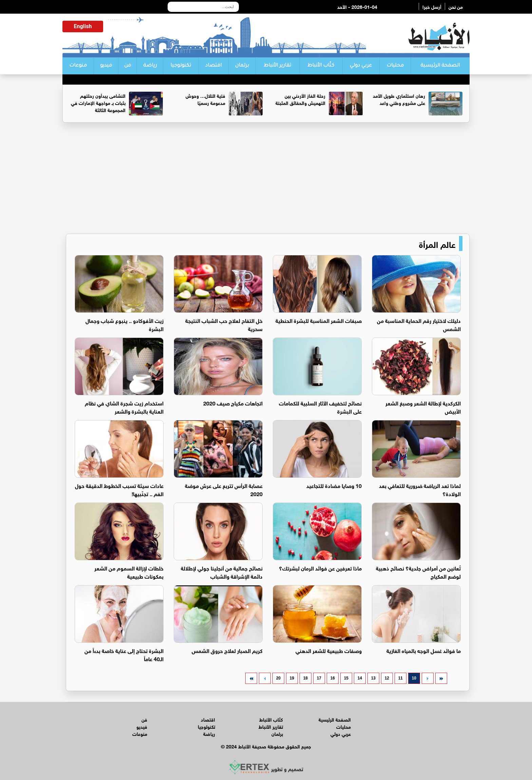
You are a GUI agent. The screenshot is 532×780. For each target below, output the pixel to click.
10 (414, 678)
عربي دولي (361, 66)
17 (319, 678)
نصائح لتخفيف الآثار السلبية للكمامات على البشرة (320, 407)
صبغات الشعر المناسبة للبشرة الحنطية (319, 320)
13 (373, 678)
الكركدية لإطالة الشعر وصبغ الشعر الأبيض (423, 407)
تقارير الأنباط (277, 66)
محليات (395, 66)
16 (333, 678)
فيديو (106, 66)
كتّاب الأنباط (321, 66)
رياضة (150, 66)
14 (360, 678)
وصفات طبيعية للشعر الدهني (329, 650)
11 (401, 678)
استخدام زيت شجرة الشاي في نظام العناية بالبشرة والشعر (124, 407)
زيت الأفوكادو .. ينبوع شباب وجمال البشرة (125, 324)
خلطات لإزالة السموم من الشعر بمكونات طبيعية (129, 572)
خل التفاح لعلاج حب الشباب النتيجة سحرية (224, 324)
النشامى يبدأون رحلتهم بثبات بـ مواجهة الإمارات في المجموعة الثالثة (98, 102)
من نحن (456, 6)
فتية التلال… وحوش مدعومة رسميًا (205, 99)
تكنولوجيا (181, 66)
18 (306, 678)
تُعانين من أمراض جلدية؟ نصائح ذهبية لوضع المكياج (418, 572)
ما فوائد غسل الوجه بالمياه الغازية (424, 650)
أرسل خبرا (432, 6)
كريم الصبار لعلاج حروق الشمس (227, 650)
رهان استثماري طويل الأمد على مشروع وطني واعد (399, 99)
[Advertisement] (266, 181)
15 (346, 678)
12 (387, 678)
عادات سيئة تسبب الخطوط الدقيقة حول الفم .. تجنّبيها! (119, 489)
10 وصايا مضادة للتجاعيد (334, 485)
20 (278, 678)
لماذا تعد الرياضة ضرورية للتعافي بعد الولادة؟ (420, 489)
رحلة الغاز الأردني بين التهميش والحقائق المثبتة (300, 99)
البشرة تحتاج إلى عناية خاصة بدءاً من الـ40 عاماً (124, 654)
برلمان (242, 66)
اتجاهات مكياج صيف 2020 (233, 403)
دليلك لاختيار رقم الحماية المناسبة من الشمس (419, 324)
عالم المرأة (437, 243)
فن (128, 66)
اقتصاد (213, 66)
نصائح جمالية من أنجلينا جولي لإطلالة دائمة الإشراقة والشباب (222, 572)
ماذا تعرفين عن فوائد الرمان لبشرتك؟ (320, 568)
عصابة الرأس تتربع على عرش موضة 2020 (224, 489)
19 (292, 678)
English (83, 26)
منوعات (78, 66)
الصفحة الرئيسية (440, 66)
